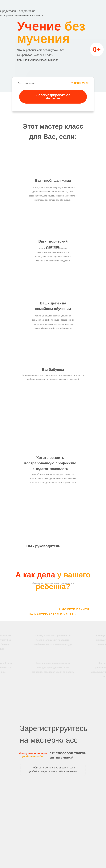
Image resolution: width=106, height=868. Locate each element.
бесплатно (53, 98)
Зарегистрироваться (53, 95)
